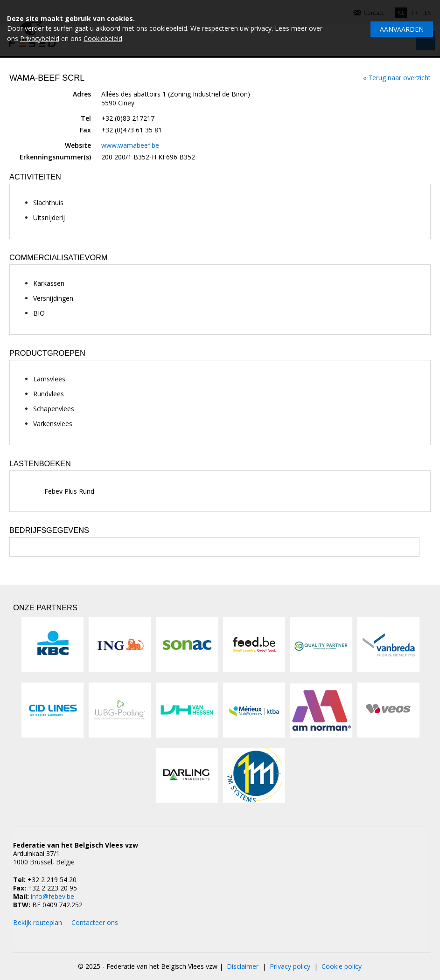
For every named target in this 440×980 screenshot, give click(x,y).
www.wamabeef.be (130, 145)
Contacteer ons (95, 922)
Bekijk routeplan (38, 922)
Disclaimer (243, 966)
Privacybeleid (40, 38)
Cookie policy (342, 966)
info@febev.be (52, 896)
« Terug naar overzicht (397, 78)
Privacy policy (290, 966)
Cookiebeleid (103, 38)
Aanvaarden (402, 29)
